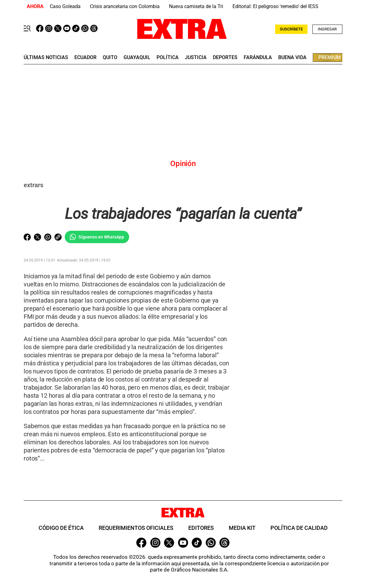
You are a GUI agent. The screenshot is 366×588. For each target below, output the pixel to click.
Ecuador (85, 58)
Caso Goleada (65, 6)
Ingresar (327, 29)
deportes (225, 58)
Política (168, 58)
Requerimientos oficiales (136, 528)
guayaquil (137, 58)
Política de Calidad (299, 528)
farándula (258, 58)
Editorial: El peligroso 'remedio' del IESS (275, 6)
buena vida (292, 58)
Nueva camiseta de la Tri (196, 6)
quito (110, 58)
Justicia (196, 58)
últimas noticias (46, 58)
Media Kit (242, 528)
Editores (201, 528)
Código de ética (61, 528)
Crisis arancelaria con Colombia (125, 6)
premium (330, 57)
